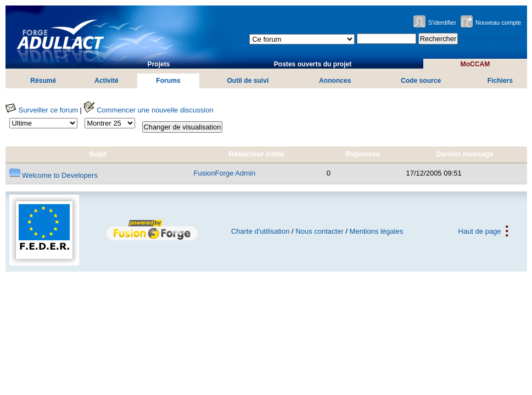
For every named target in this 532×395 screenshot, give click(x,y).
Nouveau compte (499, 22)
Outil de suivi (248, 81)
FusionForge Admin (224, 173)
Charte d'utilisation (261, 231)
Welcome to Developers (54, 175)
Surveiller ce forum (42, 110)
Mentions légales (377, 231)
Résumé (43, 81)
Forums (168, 81)
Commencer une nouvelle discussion (149, 110)
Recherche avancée (492, 39)
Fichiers (500, 81)
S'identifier (442, 22)
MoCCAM (475, 64)
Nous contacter (319, 231)
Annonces (335, 81)
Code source (421, 81)
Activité (107, 81)
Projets (159, 64)
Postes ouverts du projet (313, 64)
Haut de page (480, 231)
